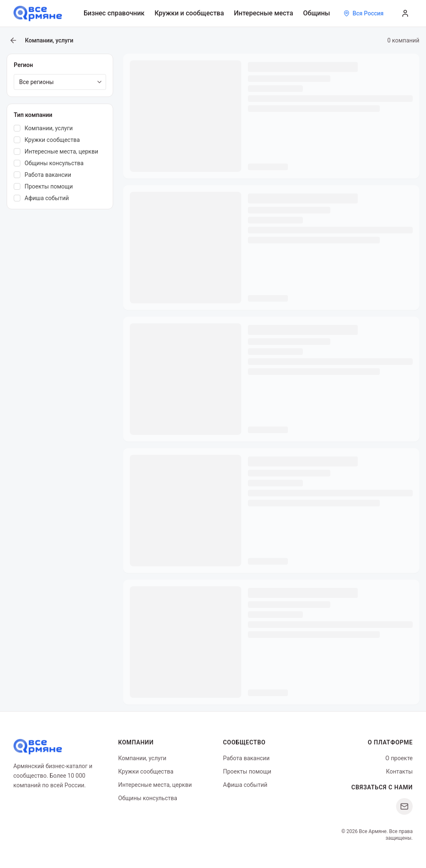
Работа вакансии (246, 758)
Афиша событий (245, 785)
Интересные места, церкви (155, 785)
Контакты (399, 771)
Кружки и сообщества (189, 13)
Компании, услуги (142, 758)
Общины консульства (148, 798)
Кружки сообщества (146, 771)
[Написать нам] (404, 806)
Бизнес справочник (114, 13)
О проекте (399, 758)
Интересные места (263, 13)
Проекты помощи (247, 771)
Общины (317, 13)
